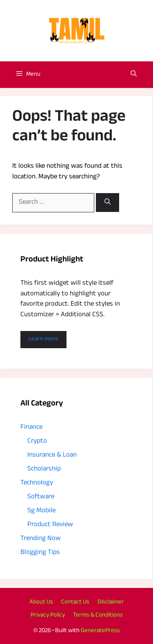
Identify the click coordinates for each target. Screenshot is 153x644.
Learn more (43, 339)
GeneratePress (100, 631)
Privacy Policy (48, 616)
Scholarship (44, 469)
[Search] (108, 203)
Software (41, 497)
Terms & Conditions (98, 616)
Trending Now (41, 539)
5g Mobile (41, 511)
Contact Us (75, 602)
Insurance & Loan (52, 456)
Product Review (50, 525)
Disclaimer (111, 602)
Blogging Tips (40, 553)
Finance (31, 428)
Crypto (37, 442)
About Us (41, 602)
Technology (37, 483)
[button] (134, 75)
